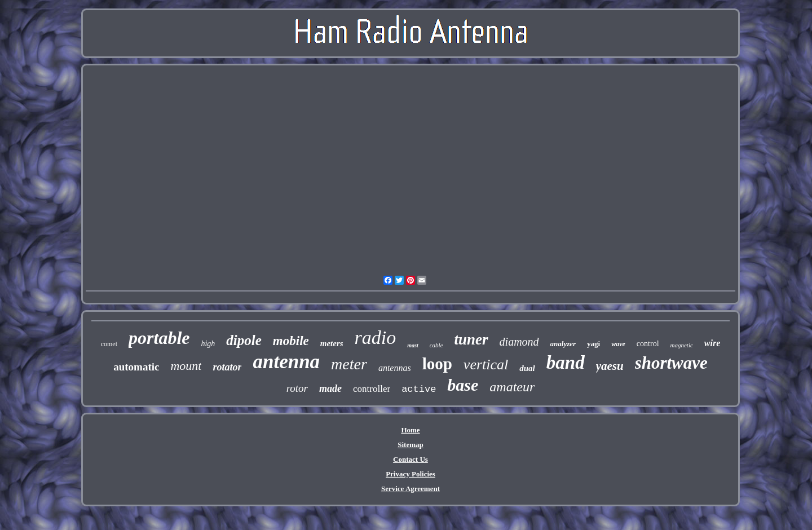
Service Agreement (411, 489)
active (419, 389)
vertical (486, 365)
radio (376, 337)
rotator (227, 367)
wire (712, 343)
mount (186, 366)
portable (159, 338)
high (208, 344)
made (330, 388)
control (648, 344)
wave (618, 344)
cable (436, 345)
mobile (291, 341)
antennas (395, 368)
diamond (519, 342)
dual (527, 368)
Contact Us (411, 459)
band (566, 363)
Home (410, 430)
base (463, 385)
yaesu (610, 366)
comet (109, 344)
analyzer (563, 344)
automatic (136, 367)
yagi (593, 344)
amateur (512, 387)
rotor (297, 388)
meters (332, 343)
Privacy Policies (411, 474)
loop (437, 364)
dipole (244, 340)
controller (372, 389)
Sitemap (411, 445)
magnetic (682, 345)
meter (349, 364)
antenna (286, 362)
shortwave (671, 363)
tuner (471, 339)
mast (412, 345)
